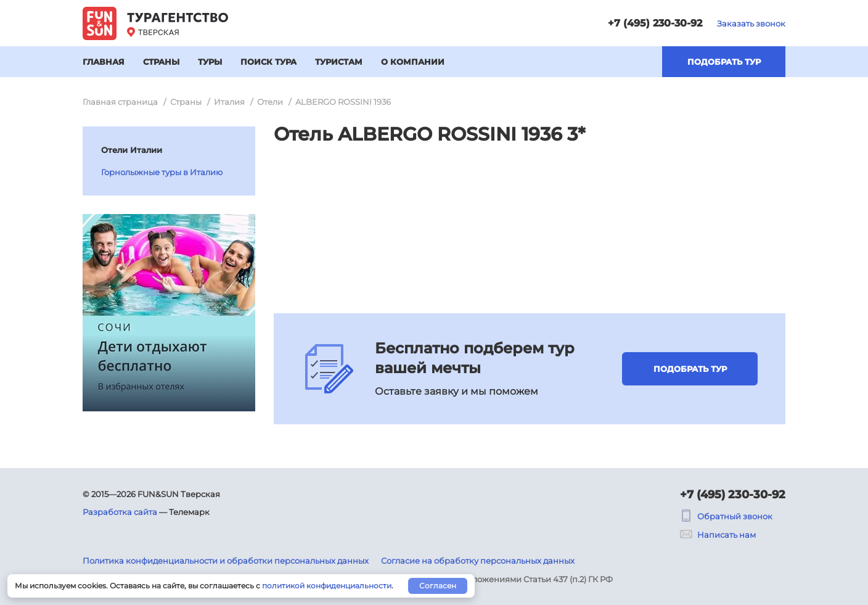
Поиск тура (268, 62)
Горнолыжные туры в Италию (162, 172)
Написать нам (718, 535)
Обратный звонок (726, 516)
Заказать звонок (751, 23)
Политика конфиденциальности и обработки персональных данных (226, 561)
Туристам (339, 62)
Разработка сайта (120, 512)
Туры (210, 62)
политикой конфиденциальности (327, 586)
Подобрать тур (724, 62)
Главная (104, 62)
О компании (413, 62)
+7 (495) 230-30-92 (655, 23)
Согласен (438, 586)
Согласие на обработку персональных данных (478, 561)
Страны (161, 62)
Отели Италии (132, 150)
